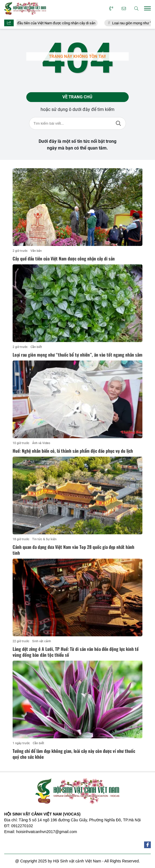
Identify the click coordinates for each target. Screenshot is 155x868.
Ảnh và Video (41, 443)
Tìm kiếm (118, 123)
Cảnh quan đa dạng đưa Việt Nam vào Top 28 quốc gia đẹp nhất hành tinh (73, 550)
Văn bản (36, 251)
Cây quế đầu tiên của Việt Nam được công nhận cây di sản (55, 23)
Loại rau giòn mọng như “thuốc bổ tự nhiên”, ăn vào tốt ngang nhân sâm (77, 355)
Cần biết (36, 347)
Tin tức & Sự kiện (44, 539)
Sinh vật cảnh (42, 641)
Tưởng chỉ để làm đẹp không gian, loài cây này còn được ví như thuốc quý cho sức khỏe (74, 754)
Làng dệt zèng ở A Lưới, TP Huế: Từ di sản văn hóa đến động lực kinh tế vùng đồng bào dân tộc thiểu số (76, 652)
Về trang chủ (77, 97)
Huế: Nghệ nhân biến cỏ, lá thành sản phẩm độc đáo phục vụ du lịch (73, 451)
